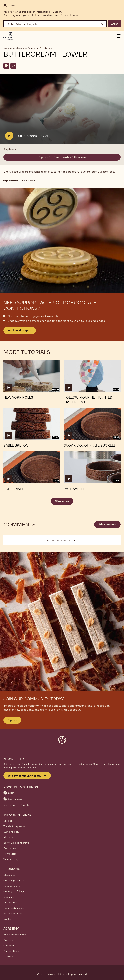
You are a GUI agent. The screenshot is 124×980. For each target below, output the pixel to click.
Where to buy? (11, 859)
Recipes (8, 821)
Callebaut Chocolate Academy (21, 48)
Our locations (11, 951)
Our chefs (9, 946)
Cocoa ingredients (14, 880)
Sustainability (11, 832)
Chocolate (9, 875)
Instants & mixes (13, 913)
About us (8, 837)
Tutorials (47, 48)
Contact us (10, 848)
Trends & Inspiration (15, 826)
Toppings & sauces (14, 908)
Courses (8, 940)
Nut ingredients (12, 886)
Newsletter (10, 854)
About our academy (14, 935)
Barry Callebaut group (16, 843)
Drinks (7, 919)
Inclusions (9, 897)
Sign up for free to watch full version (62, 157)
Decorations (10, 902)
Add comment (107, 524)
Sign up (12, 720)
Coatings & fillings (14, 891)
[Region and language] (55, 24)
